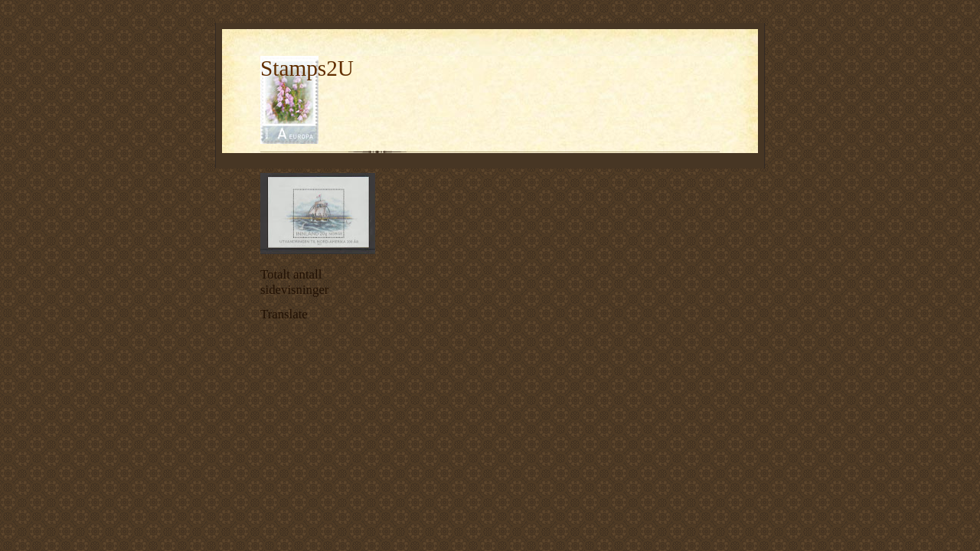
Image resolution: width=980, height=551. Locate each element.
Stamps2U (307, 68)
